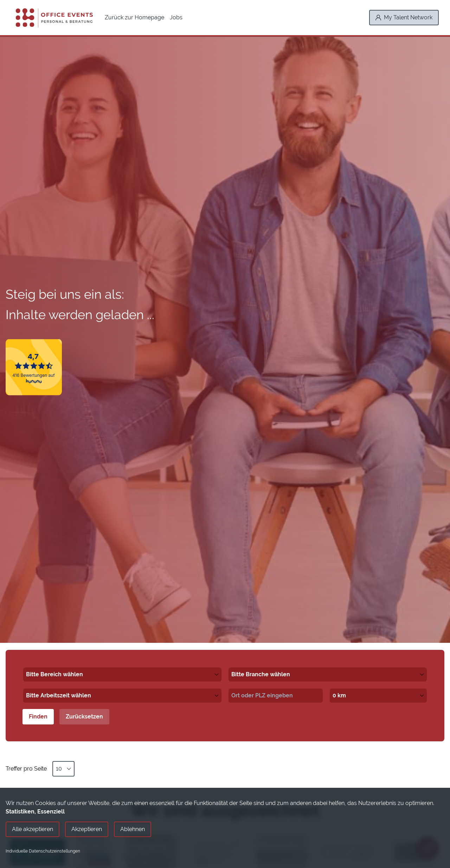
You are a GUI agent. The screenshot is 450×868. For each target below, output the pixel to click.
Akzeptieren (87, 829)
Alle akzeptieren (33, 829)
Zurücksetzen (84, 717)
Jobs (176, 17)
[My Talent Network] (404, 18)
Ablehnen (133, 829)
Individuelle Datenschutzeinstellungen (43, 851)
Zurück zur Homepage (134, 17)
